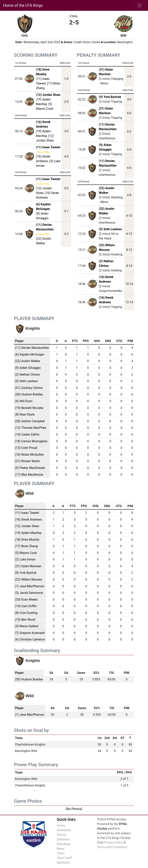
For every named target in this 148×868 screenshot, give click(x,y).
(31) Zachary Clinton (29, 388)
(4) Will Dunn (24, 401)
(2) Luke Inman (25, 559)
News (61, 849)
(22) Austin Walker (27, 361)
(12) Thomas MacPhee (30, 428)
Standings (63, 844)
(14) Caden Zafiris (27, 434)
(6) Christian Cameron (30, 639)
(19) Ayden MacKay (28, 533)
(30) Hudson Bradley (29, 394)
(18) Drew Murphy (27, 540)
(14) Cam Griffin (26, 606)
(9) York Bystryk (110, 97)
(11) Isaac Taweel (27, 513)
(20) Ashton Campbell (30, 421)
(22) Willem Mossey (28, 579)
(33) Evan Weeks (26, 600)
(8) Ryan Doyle (25, 414)
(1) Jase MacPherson (29, 586)
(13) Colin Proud (26, 448)
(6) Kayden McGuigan (30, 354)
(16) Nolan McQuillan (29, 455)
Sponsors (63, 863)
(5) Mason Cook (26, 553)
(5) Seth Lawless (110, 229)
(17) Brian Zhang (26, 546)
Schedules (64, 830)
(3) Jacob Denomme (29, 593)
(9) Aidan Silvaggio (28, 368)
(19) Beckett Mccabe (29, 408)
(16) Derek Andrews (28, 520)
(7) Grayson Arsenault (30, 633)
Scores (61, 835)
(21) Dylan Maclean (28, 566)
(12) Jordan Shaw (27, 526)
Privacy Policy (114, 842)
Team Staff (64, 858)
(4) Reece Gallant (27, 626)
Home (61, 825)
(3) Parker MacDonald (30, 468)
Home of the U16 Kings (23, 5)
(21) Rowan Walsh (27, 461)
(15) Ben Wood (25, 620)
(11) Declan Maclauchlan (32, 348)
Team (61, 853)
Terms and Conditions (112, 847)
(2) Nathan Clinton (27, 375)
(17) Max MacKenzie (29, 475)
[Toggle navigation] (140, 5)
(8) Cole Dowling (26, 613)
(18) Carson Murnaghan (31, 441)
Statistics (63, 839)
